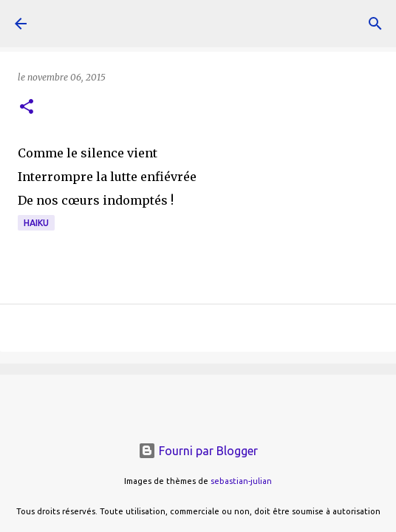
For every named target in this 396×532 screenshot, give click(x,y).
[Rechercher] (375, 24)
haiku (36, 223)
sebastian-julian (241, 481)
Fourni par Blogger (198, 451)
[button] (27, 108)
